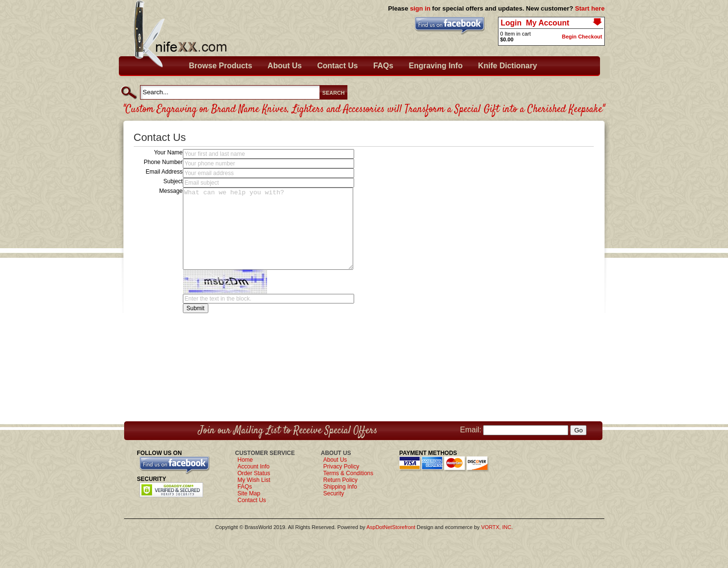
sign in (420, 8)
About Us (285, 66)
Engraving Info (435, 66)
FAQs (383, 66)
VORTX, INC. (497, 527)
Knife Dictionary (507, 66)
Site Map (249, 493)
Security (334, 493)
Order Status (254, 473)
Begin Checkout (582, 37)
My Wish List (254, 480)
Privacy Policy (341, 467)
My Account (548, 23)
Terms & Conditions (348, 473)
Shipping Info (340, 487)
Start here (590, 8)
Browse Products (221, 66)
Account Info (254, 467)
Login (511, 23)
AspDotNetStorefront (391, 527)
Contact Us (337, 66)
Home (245, 460)
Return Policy (340, 480)
